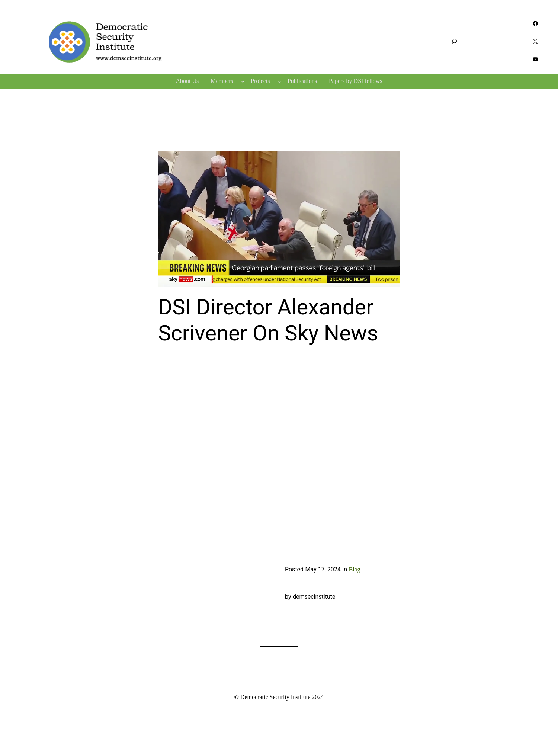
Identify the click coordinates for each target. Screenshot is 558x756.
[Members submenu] (243, 81)
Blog (354, 569)
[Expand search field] (454, 41)
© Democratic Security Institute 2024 (279, 697)
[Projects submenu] (280, 81)
